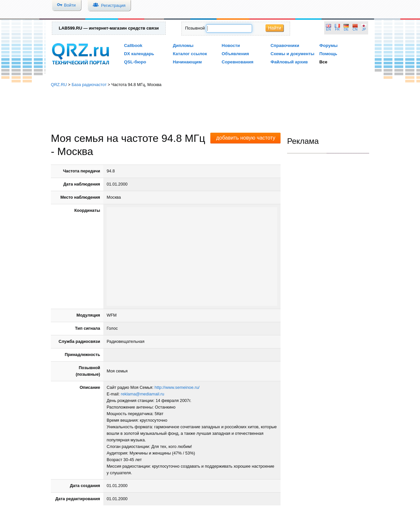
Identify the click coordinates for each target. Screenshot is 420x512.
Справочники (285, 45)
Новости (231, 45)
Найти (275, 28)
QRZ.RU (59, 85)
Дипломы (183, 45)
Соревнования (238, 62)
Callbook (133, 45)
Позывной (195, 28)
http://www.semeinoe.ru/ (177, 387)
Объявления (235, 54)
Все (323, 62)
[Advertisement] (210, 110)
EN (328, 29)
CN (355, 29)
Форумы (328, 45)
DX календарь (139, 54)
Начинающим (187, 62)
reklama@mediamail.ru (142, 394)
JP (364, 29)
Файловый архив (289, 62)
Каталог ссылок (190, 54)
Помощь (328, 54)
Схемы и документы (292, 54)
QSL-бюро (135, 62)
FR (337, 29)
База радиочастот (89, 85)
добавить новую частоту (246, 138)
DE (346, 29)
